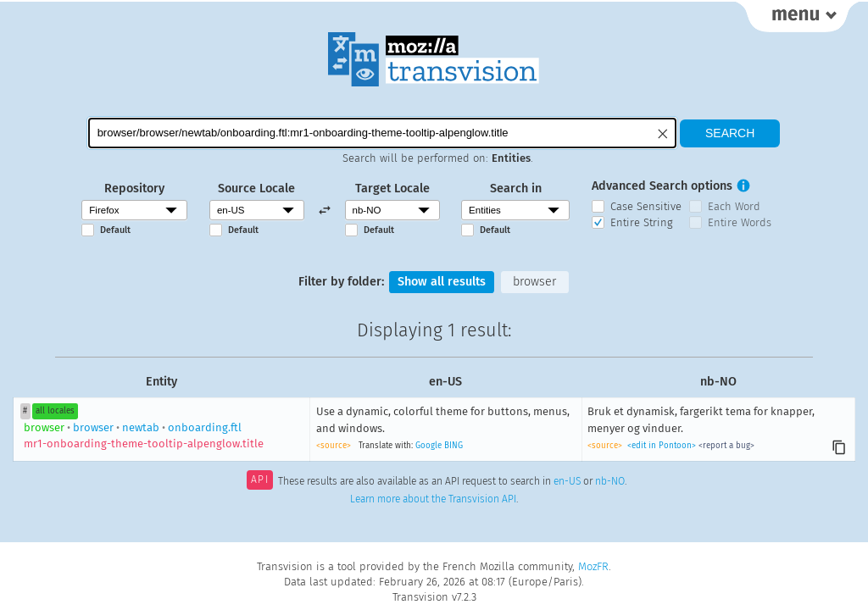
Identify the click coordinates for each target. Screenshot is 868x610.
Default (115, 230)
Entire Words (740, 222)
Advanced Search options (662, 186)
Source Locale (256, 189)
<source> (334, 446)
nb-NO (610, 481)
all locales (55, 411)
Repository (134, 189)
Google (428, 446)
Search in (516, 189)
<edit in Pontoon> (662, 446)
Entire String (642, 222)
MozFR (593, 566)
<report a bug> (726, 446)
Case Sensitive (646, 206)
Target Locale (392, 189)
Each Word (734, 206)
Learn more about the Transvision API (433, 499)
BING (453, 446)
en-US (567, 481)
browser (534, 282)
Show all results (442, 282)
